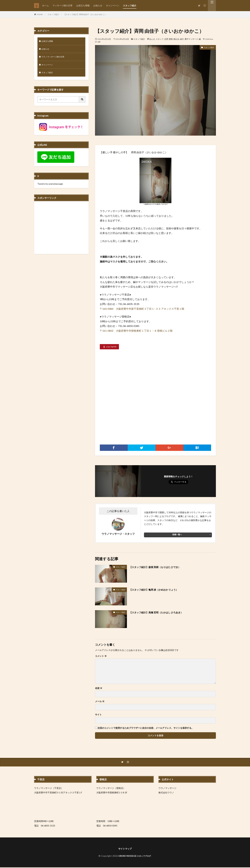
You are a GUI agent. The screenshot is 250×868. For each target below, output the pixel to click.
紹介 (182, 39)
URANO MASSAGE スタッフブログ (135, 856)
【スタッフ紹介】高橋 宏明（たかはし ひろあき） (161, 612)
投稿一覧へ (177, 535)
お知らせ (98, 5)
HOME (40, 14)
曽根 (171, 39)
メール (100, 701)
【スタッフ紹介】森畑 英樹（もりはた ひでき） (160, 567)
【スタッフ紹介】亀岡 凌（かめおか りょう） (158, 589)
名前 (99, 688)
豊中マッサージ (191, 39)
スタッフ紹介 (130, 5)
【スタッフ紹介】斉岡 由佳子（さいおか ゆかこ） (85, 14)
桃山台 (176, 39)
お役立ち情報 (83, 5)
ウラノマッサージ (167, 788)
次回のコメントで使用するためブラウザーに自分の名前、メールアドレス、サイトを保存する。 (146, 728)
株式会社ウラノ (166, 793)
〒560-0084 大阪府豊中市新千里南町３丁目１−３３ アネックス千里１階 (142, 309)
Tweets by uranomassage (50, 186)
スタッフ (160, 39)
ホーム (45, 5)
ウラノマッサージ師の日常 (55, 58)
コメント (101, 656)
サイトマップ (125, 849)
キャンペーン (113, 5)
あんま (152, 39)
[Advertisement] (155, 408)
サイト (98, 715)
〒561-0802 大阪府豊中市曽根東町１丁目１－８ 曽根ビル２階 (136, 331)
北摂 (166, 39)
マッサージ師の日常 (62, 5)
